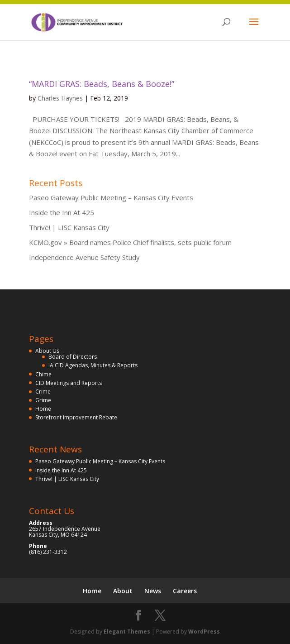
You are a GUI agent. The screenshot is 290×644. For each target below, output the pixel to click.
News (153, 591)
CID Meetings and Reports (69, 383)
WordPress (204, 632)
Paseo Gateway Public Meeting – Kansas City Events (111, 197)
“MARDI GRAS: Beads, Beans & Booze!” (102, 84)
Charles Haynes (60, 98)
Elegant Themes (127, 632)
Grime (43, 400)
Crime (43, 392)
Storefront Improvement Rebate (76, 417)
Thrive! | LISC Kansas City (69, 227)
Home (43, 409)
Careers (185, 591)
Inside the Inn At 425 (62, 212)
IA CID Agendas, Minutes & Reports (93, 365)
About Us (47, 351)
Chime (43, 374)
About (123, 591)
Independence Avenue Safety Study (84, 257)
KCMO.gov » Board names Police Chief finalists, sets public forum (130, 242)
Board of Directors (73, 357)
